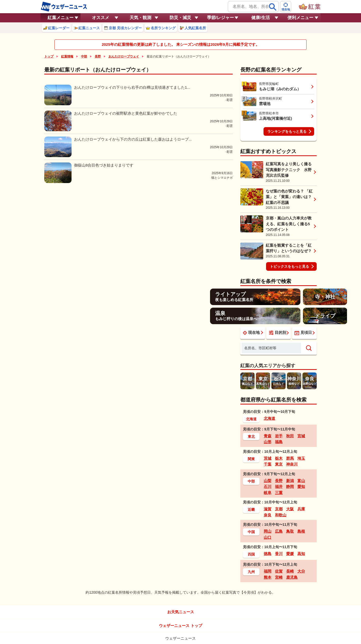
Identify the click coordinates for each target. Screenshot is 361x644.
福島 (279, 442)
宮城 (301, 436)
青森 (268, 436)
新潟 (290, 481)
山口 (268, 537)
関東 (251, 459)
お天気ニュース (181, 612)
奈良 (268, 515)
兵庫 (301, 509)
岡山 (268, 531)
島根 (301, 531)
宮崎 (279, 577)
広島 (279, 531)
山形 (268, 442)
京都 (279, 509)
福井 (279, 486)
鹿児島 (292, 577)
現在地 (251, 333)
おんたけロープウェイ (124, 56)
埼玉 (301, 458)
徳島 (268, 554)
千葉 (268, 464)
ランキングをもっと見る (287, 131)
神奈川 (292, 464)
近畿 (251, 510)
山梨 (268, 481)
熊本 (268, 577)
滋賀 (268, 509)
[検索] (273, 7)
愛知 (301, 486)
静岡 (290, 486)
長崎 (290, 571)
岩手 (279, 436)
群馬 (290, 458)
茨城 (268, 458)
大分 (301, 571)
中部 (84, 56)
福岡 (268, 571)
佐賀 (279, 571)
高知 (301, 554)
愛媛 (290, 554)
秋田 (290, 436)
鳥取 (290, 531)
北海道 (251, 419)
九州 (251, 572)
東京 (279, 464)
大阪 (290, 509)
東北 (251, 437)
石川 (268, 486)
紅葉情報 (67, 56)
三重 (279, 493)
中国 (251, 532)
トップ (49, 56)
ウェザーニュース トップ (180, 626)
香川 (279, 554)
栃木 (279, 458)
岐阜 (268, 493)
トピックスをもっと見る (289, 266)
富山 (301, 481)
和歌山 (281, 515)
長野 (98, 56)
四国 (251, 554)
